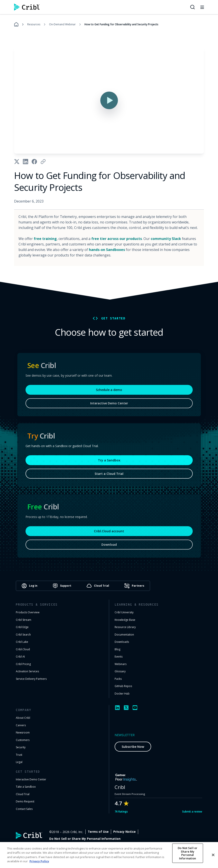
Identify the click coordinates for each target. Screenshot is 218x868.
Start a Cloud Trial (109, 476)
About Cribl (23, 718)
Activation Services (27, 671)
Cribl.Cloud (23, 649)
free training (45, 239)
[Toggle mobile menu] (202, 7)
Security (21, 747)
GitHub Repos (123, 686)
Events (119, 657)
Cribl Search (23, 635)
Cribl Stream (24, 620)
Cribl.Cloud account (109, 534)
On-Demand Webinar (62, 24)
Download (109, 547)
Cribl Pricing (23, 664)
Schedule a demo (109, 393)
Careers (21, 725)
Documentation (124, 635)
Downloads (122, 642)
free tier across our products (117, 239)
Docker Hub (122, 694)
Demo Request (25, 801)
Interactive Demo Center (109, 406)
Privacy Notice (162, 832)
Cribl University (124, 612)
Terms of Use (135, 832)
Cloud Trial (23, 794)
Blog (117, 649)
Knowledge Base (125, 620)
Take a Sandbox (26, 787)
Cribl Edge (22, 627)
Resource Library (125, 627)
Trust (19, 755)
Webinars (121, 664)
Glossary (120, 671)
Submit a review (192, 812)
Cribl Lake (22, 642)
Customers (23, 740)
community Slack (166, 239)
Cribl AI (20, 657)
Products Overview (28, 612)
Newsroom (23, 733)
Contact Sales (24, 809)
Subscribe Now (133, 747)
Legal (19, 762)
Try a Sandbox (109, 462)
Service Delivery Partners (31, 679)
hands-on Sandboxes (107, 250)
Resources (34, 24)
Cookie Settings (190, 832)
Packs (118, 679)
